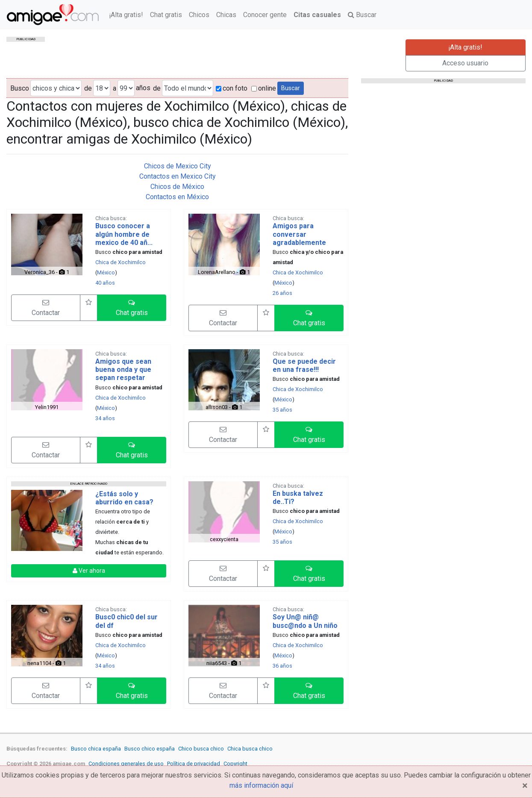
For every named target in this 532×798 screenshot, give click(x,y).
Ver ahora (89, 571)
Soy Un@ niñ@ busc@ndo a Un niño (305, 621)
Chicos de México (177, 187)
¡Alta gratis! (126, 15)
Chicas (226, 15)
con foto (232, 88)
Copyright (235, 764)
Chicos (199, 15)
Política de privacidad (194, 764)
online (264, 88)
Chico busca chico (201, 749)
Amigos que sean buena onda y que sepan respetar (123, 370)
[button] (132, 308)
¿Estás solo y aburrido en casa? (124, 498)
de (88, 88)
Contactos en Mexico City (178, 176)
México (106, 272)
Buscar (362, 15)
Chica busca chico (250, 749)
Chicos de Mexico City (178, 166)
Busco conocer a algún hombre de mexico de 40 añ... (124, 234)
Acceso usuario (465, 63)
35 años (282, 410)
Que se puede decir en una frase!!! (304, 365)
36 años (282, 666)
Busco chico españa (150, 749)
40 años (105, 283)
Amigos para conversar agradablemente (299, 234)
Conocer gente (265, 15)
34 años (105, 418)
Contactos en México (177, 197)
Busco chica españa (96, 749)
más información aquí (261, 785)
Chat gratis (166, 15)
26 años (282, 293)
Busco (20, 88)
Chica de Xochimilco (121, 262)
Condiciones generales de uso (126, 764)
